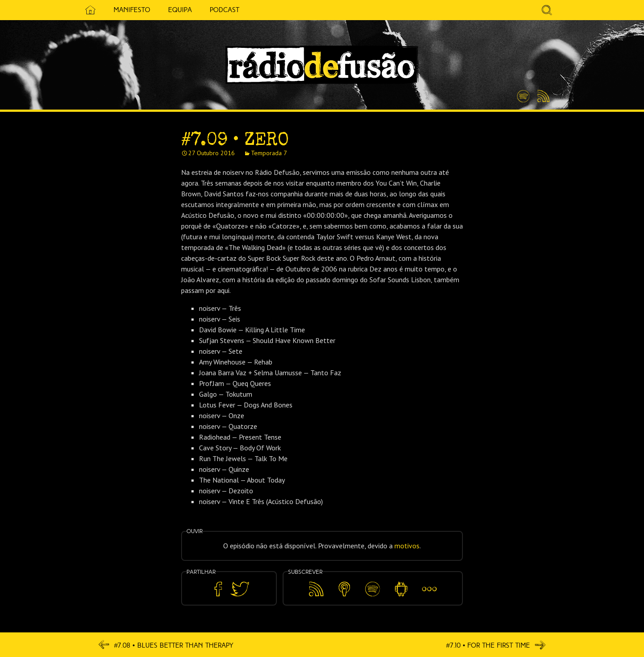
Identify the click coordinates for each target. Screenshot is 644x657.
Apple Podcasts (344, 587)
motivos (407, 546)
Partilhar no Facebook (218, 589)
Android (401, 583)
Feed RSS (542, 97)
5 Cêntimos (255, 10)
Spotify (523, 93)
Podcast (220, 10)
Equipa (176, 10)
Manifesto (128, 10)
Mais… (429, 583)
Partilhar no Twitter (240, 589)
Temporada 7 (269, 153)
